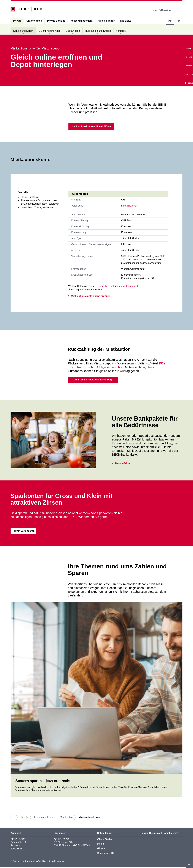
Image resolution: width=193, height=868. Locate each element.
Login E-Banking (163, 10)
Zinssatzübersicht (129, 287)
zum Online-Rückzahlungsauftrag (93, 380)
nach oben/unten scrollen (189, 864)
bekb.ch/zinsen (129, 206)
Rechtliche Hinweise (53, 862)
